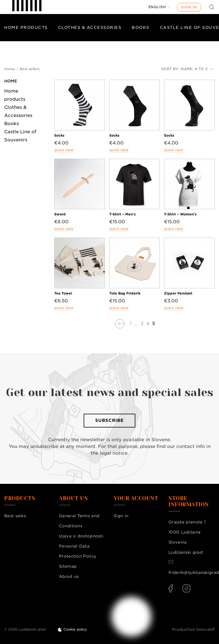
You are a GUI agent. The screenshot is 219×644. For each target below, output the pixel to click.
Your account (136, 498)
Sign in (189, 7)
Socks (59, 135)
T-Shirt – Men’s (122, 214)
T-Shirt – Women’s (180, 214)
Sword (60, 214)
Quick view (64, 150)
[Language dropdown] (159, 7)
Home (11, 81)
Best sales (15, 516)
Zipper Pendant (178, 293)
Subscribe (109, 420)
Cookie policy (75, 629)
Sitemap (68, 566)
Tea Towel (63, 293)
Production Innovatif (193, 629)
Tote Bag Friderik (125, 293)
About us (69, 576)
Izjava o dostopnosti (81, 536)
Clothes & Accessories (90, 27)
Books (141, 27)
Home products (26, 27)
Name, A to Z (197, 69)
